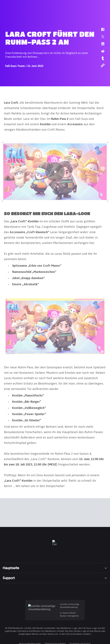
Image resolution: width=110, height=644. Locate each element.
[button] (101, 31)
